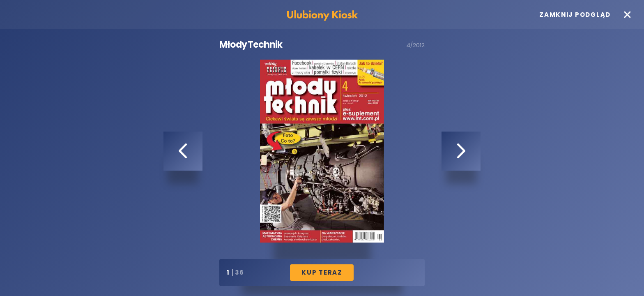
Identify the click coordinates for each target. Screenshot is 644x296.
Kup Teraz (322, 272)
